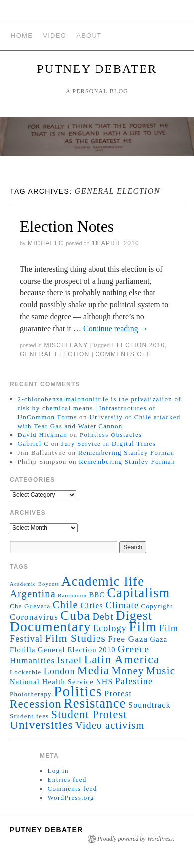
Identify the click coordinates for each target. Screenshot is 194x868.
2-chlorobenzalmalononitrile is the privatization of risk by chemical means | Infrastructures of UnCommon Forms (99, 408)
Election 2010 (139, 345)
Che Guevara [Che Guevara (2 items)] (30, 606)
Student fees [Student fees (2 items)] (29, 716)
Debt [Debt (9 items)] (103, 616)
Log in (58, 771)
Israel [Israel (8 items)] (69, 660)
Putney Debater (97, 69)
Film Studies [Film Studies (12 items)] (75, 638)
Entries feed (67, 780)
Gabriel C (34, 444)
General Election (54, 354)
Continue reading (116, 329)
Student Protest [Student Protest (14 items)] (89, 714)
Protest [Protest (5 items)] (118, 693)
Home (22, 36)
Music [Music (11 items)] (161, 671)
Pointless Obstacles (111, 435)
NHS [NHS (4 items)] (104, 681)
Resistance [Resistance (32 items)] (95, 703)
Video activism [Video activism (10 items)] (110, 725)
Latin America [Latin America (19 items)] (122, 659)
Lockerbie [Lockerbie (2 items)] (26, 672)
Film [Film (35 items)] (143, 627)
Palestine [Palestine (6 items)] (134, 681)
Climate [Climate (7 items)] (122, 605)
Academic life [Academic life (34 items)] (103, 581)
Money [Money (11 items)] (128, 671)
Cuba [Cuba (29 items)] (75, 616)
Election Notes (67, 226)
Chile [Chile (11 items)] (65, 605)
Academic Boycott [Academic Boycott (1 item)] (35, 584)
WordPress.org (71, 797)
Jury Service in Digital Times (108, 444)
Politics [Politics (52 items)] (78, 691)
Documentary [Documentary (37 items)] (50, 627)
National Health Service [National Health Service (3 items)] (52, 682)
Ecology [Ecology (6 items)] (110, 628)
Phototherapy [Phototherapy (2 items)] (31, 694)
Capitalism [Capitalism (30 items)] (139, 593)
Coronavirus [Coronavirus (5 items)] (34, 617)
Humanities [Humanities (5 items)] (32, 660)
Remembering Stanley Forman (126, 453)
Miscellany (66, 345)
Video (54, 36)
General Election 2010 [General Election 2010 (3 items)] (77, 650)
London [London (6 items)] (59, 671)
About (89, 36)
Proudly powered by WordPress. (136, 839)
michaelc (46, 243)
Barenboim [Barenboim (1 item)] (72, 596)
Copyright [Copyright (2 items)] (157, 606)
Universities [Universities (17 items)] (42, 725)
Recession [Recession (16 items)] (36, 704)
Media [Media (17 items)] (93, 670)
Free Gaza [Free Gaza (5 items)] (128, 639)
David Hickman (43, 435)
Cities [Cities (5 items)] (92, 606)
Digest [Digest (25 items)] (134, 615)
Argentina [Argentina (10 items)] (33, 594)
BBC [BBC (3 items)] (97, 595)
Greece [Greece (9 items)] (134, 649)
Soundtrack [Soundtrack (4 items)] (149, 705)
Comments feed (72, 789)
